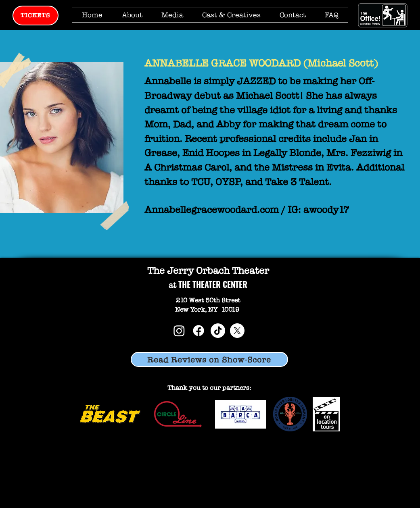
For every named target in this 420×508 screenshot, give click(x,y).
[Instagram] (179, 331)
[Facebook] (199, 331)
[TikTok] (218, 331)
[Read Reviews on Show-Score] (209, 359)
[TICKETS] (36, 16)
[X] (237, 331)
